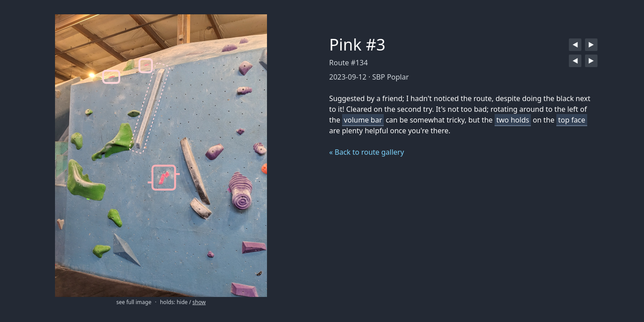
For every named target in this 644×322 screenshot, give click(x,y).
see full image (134, 302)
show (199, 302)
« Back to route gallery (366, 152)
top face (572, 120)
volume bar (363, 120)
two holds (513, 120)
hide (182, 302)
